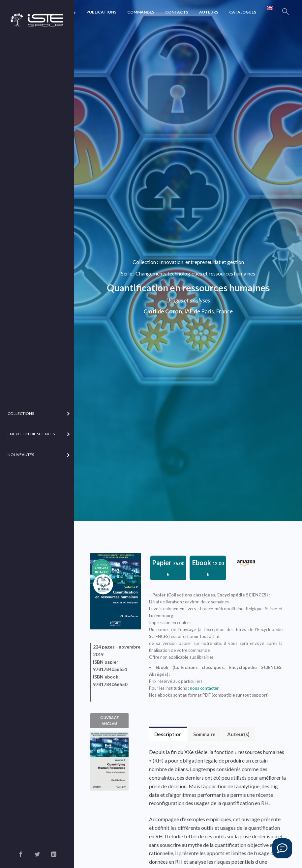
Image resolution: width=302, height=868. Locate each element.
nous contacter (204, 688)
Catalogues (243, 12)
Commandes (141, 12)
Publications (101, 12)
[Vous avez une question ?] (282, 848)
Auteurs (209, 12)
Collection (144, 262)
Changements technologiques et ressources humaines (195, 273)
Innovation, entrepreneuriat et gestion (202, 262)
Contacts (177, 12)
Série (127, 273)
